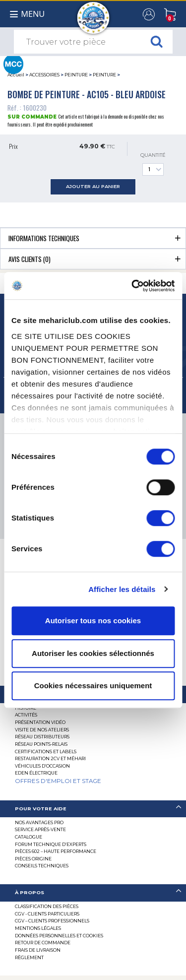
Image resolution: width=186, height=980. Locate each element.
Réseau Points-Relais (41, 744)
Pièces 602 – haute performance (56, 851)
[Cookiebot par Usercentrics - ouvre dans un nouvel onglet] (132, 286)
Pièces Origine (33, 859)
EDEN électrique (36, 773)
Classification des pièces (47, 906)
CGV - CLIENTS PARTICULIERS (47, 914)
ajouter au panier (93, 186)
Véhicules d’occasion (42, 766)
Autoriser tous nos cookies (93, 621)
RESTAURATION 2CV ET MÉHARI (50, 758)
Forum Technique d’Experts (51, 844)
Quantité (153, 164)
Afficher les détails (122, 589)
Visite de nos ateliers (42, 730)
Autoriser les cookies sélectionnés (93, 653)
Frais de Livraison (38, 950)
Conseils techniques (42, 866)
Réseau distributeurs (42, 737)
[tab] (93, 238)
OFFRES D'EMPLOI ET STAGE (58, 781)
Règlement (29, 957)
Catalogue (29, 837)
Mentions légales (38, 928)
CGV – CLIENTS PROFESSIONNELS (52, 921)
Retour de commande (43, 943)
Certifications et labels (46, 751)
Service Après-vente (40, 829)
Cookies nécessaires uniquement (93, 686)
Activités (26, 715)
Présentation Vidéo (40, 722)
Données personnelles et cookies (59, 936)
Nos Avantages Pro (39, 822)
